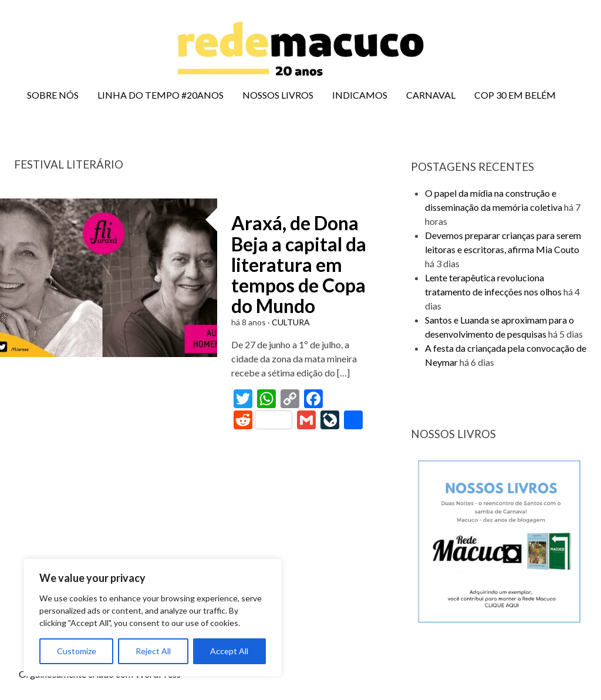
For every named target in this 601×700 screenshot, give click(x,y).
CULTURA (291, 322)
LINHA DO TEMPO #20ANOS (161, 95)
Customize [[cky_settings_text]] (77, 651)
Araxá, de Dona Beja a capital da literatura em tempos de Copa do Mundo (299, 264)
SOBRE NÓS (53, 95)
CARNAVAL (431, 95)
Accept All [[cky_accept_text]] (229, 651)
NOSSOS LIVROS (278, 95)
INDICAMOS (360, 95)
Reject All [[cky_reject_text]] (153, 651)
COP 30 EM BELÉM (515, 95)
